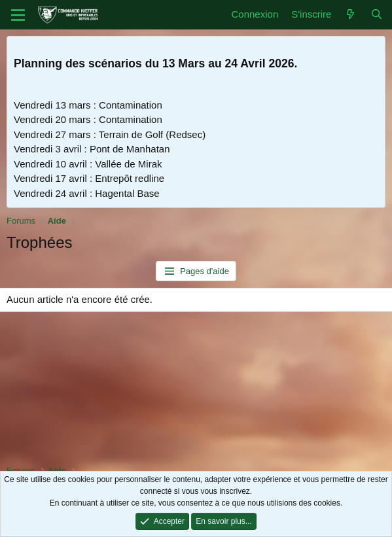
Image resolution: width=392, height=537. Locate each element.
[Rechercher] (377, 15)
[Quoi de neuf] (350, 15)
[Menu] (18, 15)
